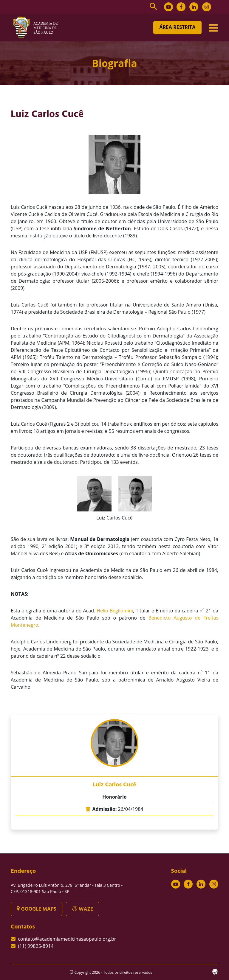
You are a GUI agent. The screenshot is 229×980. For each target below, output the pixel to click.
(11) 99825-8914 (36, 946)
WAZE (82, 909)
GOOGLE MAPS (37, 909)
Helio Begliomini (115, 611)
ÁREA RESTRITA (177, 28)
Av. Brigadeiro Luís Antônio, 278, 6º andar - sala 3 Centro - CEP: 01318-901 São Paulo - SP (67, 888)
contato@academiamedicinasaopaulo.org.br (67, 939)
